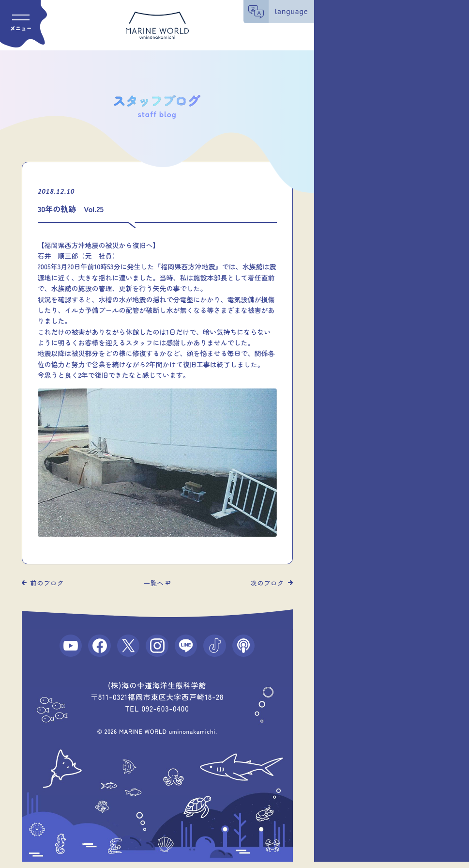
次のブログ (267, 583)
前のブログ (47, 583)
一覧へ (154, 583)
